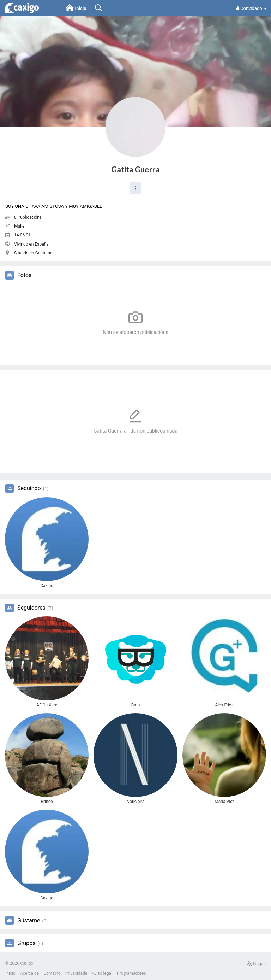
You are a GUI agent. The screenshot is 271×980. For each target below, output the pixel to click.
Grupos (26, 943)
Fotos (24, 275)
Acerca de (29, 973)
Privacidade (76, 973)
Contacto (52, 973)
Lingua (256, 964)
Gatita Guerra (135, 169)
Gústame (29, 921)
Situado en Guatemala (35, 253)
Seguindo (29, 488)
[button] (135, 188)
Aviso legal (102, 973)
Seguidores (31, 608)
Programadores (131, 973)
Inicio (10, 973)
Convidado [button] (251, 8)
